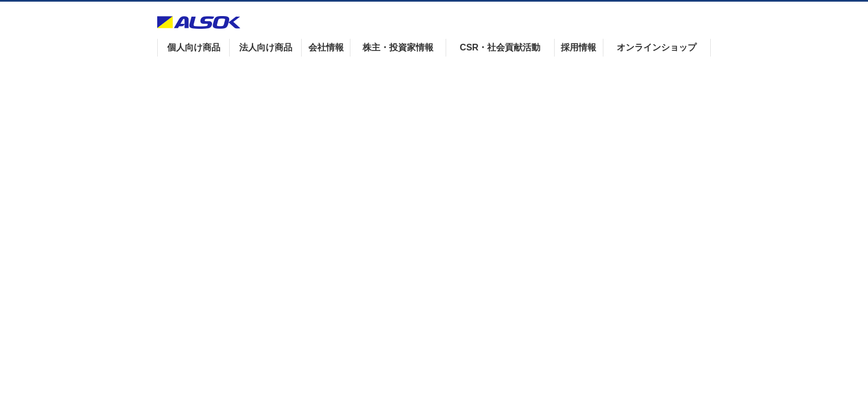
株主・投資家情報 (398, 47)
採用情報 (578, 47)
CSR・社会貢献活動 (500, 47)
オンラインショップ (657, 47)
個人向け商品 (194, 47)
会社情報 (326, 47)
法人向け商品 (266, 47)
